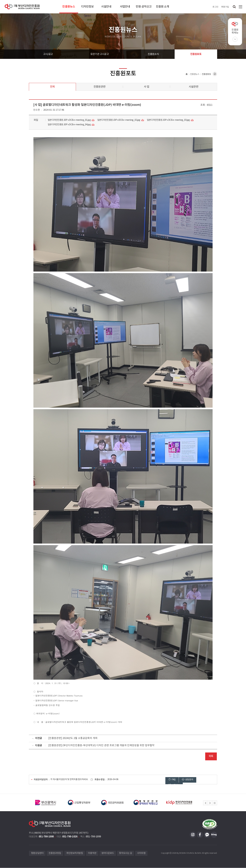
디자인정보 (87, 7)
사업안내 (125, 7)
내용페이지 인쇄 (215, 74)
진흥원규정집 (55, 853)
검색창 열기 (234, 7)
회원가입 (225, 7)
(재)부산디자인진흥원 (22, 7)
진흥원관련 (99, 87)
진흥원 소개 (163, 7)
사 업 (146, 87)
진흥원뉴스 (69, 7)
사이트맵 (241, 7)
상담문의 (187, 780)
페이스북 (200, 835)
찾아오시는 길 (126, 853)
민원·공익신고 (144, 7)
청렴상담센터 (37, 853)
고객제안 (205, 780)
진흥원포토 (196, 54)
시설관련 (194, 87)
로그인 (215, 7)
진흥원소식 (153, 54)
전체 (52, 87)
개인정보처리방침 (75, 853)
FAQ (172, 780)
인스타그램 (193, 835)
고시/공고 (48, 54)
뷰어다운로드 (108, 853)
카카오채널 (207, 835)
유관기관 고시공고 (100, 54)
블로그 (214, 835)
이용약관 (92, 853)
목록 (211, 757)
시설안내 (106, 7)
